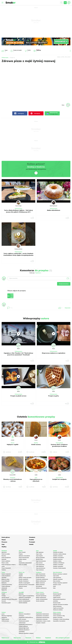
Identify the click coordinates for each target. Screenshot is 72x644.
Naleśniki (4, 553)
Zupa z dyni (39, 548)
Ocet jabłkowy (57, 590)
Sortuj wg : (36, 273)
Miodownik (4, 582)
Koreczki (4, 595)
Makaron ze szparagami (25, 592)
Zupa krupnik (39, 550)
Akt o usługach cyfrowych (62, 632)
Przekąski (5, 541)
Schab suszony (36, 445)
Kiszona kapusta (57, 588)
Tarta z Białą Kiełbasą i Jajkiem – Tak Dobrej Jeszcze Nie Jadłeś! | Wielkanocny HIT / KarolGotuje (18, 212)
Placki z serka (5, 557)
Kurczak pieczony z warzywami (27, 579)
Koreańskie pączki (6, 597)
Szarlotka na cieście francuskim (9, 593)
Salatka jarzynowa (58, 553)
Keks (54, 582)
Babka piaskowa (40, 579)
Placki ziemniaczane (24, 552)
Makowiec (4, 577)
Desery (13, 444)
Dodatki (45, 538)
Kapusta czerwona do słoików (61, 599)
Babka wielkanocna (41, 575)
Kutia (54, 580)
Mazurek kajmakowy (41, 590)
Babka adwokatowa (54, 210)
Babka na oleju (5, 573)
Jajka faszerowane (41, 568)
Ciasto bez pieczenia (7, 579)
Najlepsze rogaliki (13, 445)
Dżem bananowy (57, 600)
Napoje (31, 538)
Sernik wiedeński (23, 597)
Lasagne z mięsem (41, 617)
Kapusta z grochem (58, 573)
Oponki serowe (5, 592)
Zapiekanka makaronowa (25, 557)
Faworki (4, 590)
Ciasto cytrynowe (6, 580)
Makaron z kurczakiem (24, 550)
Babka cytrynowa (40, 577)
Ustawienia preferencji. (30, 636)
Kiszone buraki (57, 597)
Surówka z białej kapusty (59, 562)
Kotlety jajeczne (57, 608)
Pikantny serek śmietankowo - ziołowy (13, 481)
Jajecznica (4, 546)
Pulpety (21, 548)
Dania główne (59, 444)
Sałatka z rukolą (57, 555)
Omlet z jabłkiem (6, 555)
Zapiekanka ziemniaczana (43, 612)
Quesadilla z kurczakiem (59, 615)
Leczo (3, 608)
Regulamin (47, 632)
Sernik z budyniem (6, 568)
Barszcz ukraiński (40, 552)
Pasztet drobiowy (40, 572)
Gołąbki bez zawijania (59, 480)
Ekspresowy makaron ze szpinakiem (54, 354)
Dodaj (14, 296)
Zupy (36, 479)
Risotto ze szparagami (24, 577)
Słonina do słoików (58, 604)
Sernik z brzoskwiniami (25, 595)
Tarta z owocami (40, 588)
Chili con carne (5, 615)
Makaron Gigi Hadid (24, 622)
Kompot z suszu (57, 579)
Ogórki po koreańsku (58, 602)
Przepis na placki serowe (18, 397)
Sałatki (31, 541)
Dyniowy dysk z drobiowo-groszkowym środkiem (59, 446)
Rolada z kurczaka (58, 612)
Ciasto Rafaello (5, 575)
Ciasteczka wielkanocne (42, 573)
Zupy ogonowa (40, 546)
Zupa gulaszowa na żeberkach (36, 481)
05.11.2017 (68, 57)
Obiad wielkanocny (41, 570)
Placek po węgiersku (7, 610)
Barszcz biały (39, 553)
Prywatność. (45, 636)
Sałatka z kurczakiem (59, 552)
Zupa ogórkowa (40, 560)
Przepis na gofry (54, 397)
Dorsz (20, 555)
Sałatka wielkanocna (41, 582)
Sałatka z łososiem (58, 550)
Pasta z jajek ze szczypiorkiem (26, 590)
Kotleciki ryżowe (23, 580)
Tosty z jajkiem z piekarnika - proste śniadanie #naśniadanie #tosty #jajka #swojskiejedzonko (18, 255)
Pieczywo (59, 538)
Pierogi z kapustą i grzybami (60, 577)
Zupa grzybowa (57, 572)
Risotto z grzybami (23, 573)
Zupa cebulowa (40, 564)
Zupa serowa (39, 557)
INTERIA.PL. (60, 636)
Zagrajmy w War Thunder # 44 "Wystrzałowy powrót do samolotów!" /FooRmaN (18, 356)
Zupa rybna (56, 570)
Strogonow (4, 612)
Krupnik (21, 570)
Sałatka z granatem (58, 560)
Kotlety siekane (23, 553)
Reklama (38, 632)
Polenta (21, 582)
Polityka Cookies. (39, 636)
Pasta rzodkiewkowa (24, 593)
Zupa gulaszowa (40, 559)
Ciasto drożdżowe (6, 570)
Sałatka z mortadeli (58, 559)
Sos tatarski (39, 580)
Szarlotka (4, 572)
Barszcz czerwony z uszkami (60, 568)
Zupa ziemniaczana (41, 555)
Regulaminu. (22, 636)
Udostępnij (19, 113)
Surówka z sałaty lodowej (60, 548)
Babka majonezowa (41, 592)
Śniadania (13, 479)
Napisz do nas (6, 632)
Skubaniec (4, 584)
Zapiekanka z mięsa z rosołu (43, 615)
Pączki (3, 588)
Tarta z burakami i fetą (59, 610)
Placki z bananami (6, 562)
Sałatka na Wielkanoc (59, 557)
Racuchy (4, 550)
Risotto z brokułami (24, 575)
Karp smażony (57, 575)
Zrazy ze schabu (23, 559)
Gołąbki (21, 568)
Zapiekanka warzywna (42, 613)
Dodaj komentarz (63, 284)
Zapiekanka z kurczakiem (42, 610)
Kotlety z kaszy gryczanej (25, 572)
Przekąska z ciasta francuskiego (61, 613)
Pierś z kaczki (22, 546)
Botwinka (21, 588)
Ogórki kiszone (57, 592)
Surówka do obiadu (58, 546)
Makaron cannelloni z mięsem (26, 627)
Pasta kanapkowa (6, 552)
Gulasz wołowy (5, 613)
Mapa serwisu (18, 632)
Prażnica (4, 564)
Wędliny (36, 444)
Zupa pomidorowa (41, 562)
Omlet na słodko (6, 548)
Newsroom (28, 632)
